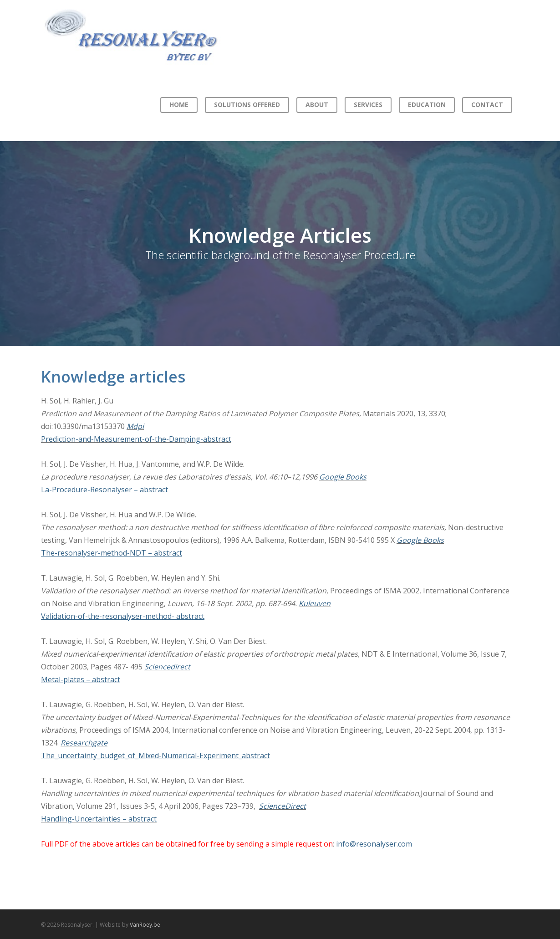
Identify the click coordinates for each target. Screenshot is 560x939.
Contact (487, 105)
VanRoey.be (145, 925)
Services (368, 105)
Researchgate (84, 743)
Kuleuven (315, 603)
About (317, 105)
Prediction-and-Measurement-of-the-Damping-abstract (136, 439)
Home (179, 105)
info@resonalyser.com (374, 844)
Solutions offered (247, 105)
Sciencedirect (167, 667)
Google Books (343, 477)
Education (427, 105)
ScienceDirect (283, 806)
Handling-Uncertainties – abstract (99, 819)
